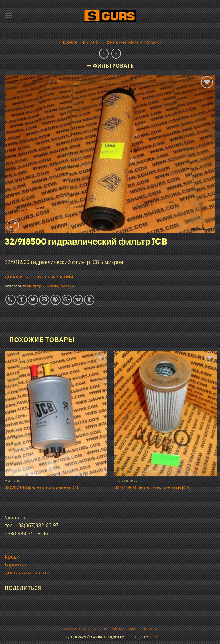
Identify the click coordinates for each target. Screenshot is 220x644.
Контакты (149, 629)
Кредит (13, 557)
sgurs (153, 637)
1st (127, 637)
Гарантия (16, 564)
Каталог (92, 42)
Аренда (118, 629)
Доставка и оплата (27, 573)
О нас (132, 629)
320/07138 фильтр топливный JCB (42, 487)
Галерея (69, 629)
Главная (68, 42)
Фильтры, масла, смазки (134, 42)
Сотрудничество (94, 629)
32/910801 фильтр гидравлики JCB (152, 487)
